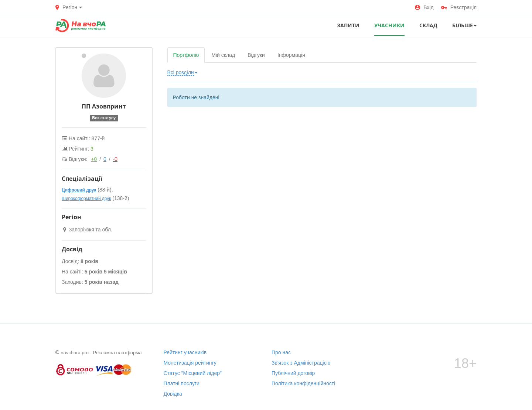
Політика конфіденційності (303, 383)
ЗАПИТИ (348, 25)
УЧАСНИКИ (389, 25)
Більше (464, 25)
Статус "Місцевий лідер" (193, 373)
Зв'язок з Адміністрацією (301, 363)
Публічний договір (293, 373)
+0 (94, 159)
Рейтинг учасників (185, 352)
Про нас (281, 352)
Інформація (291, 55)
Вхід (424, 7)
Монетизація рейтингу (190, 363)
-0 (115, 159)
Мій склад (223, 55)
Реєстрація (459, 7)
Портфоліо (186, 55)
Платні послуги (182, 383)
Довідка (173, 394)
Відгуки (256, 55)
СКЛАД (428, 25)
